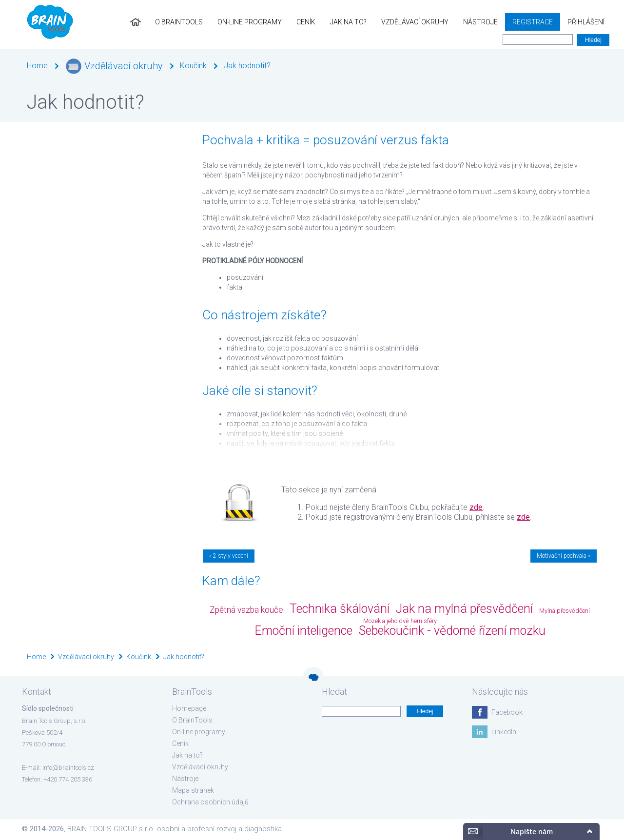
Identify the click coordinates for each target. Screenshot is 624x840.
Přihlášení (586, 22)
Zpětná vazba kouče (246, 610)
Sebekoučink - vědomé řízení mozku (452, 631)
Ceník (306, 22)
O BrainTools (179, 22)
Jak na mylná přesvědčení (464, 609)
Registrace (533, 22)
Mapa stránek (193, 790)
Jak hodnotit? (247, 66)
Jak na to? (348, 22)
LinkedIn (504, 732)
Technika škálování (340, 609)
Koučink (193, 66)
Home (37, 66)
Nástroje (480, 22)
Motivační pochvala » (564, 556)
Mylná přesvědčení (565, 611)
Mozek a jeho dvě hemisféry (400, 621)
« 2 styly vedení (229, 556)
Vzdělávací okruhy (415, 22)
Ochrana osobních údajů (210, 802)
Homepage (189, 708)
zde (476, 507)
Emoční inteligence (303, 631)
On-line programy (250, 22)
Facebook (507, 712)
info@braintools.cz (68, 768)
